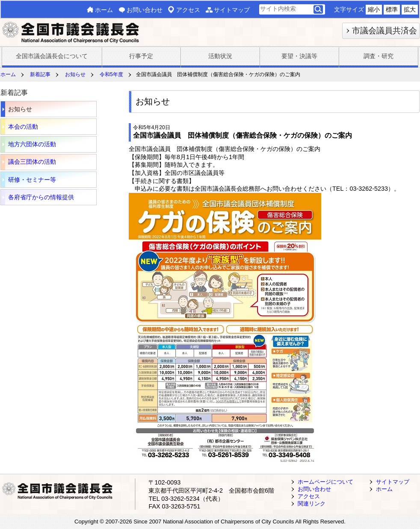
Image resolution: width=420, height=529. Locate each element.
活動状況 (220, 56)
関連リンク (312, 504)
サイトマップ (232, 10)
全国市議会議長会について (52, 56)
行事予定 (141, 56)
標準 (392, 9)
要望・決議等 (299, 56)
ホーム (104, 10)
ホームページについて (325, 482)
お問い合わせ (145, 10)
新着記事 (40, 74)
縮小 (374, 9)
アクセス (188, 10)
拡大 (410, 9)
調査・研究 (379, 56)
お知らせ (75, 74)
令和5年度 (111, 74)
